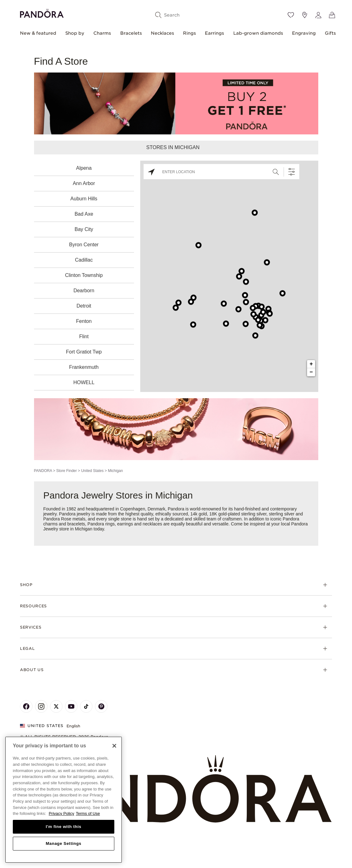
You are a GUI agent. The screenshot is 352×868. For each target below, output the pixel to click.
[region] (64, 800)
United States (92, 471)
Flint (84, 336)
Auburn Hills (84, 199)
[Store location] (305, 15)
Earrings (214, 33)
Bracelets (131, 33)
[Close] (114, 746)
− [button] (311, 372)
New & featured (38, 33)
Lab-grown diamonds (258, 33)
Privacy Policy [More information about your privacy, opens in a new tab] (62, 813)
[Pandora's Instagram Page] (41, 706)
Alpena (84, 168)
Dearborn (84, 291)
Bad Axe (84, 214)
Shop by (75, 33)
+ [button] (311, 364)
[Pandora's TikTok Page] (86, 706)
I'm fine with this (64, 827)
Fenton (84, 321)
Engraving (304, 33)
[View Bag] (332, 15)
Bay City (84, 229)
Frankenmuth (84, 367)
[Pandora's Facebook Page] (26, 706)
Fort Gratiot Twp (84, 352)
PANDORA (43, 471)
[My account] (318, 15)
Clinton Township (84, 275)
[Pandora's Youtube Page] (71, 706)
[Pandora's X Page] (56, 706)
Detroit (84, 306)
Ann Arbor (84, 183)
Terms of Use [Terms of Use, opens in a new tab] (88, 813)
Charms (102, 33)
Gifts (330, 33)
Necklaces (162, 33)
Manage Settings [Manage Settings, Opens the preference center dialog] (63, 843)
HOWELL (84, 382)
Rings (189, 33)
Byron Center (84, 245)
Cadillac (84, 260)
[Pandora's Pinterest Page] (101, 706)
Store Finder (67, 471)
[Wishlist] (291, 15)
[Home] (176, 789)
